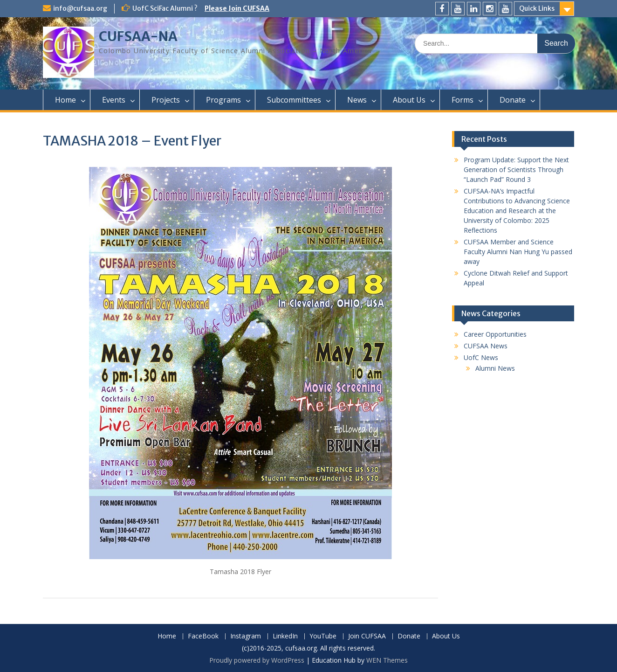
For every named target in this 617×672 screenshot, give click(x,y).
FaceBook (203, 636)
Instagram (246, 636)
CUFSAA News (486, 346)
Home (65, 100)
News (357, 100)
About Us (409, 100)
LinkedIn (285, 636)
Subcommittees (294, 100)
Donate (513, 100)
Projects (166, 100)
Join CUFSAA (367, 636)
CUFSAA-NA (138, 36)
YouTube (323, 636)
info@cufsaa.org (80, 8)
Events (114, 100)
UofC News (481, 357)
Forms (463, 100)
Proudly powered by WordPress (257, 660)
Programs (223, 100)
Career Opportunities (495, 334)
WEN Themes (387, 660)
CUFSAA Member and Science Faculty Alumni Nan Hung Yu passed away (518, 252)
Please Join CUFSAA (237, 8)
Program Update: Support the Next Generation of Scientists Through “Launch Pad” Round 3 (516, 170)
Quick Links (537, 8)
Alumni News (495, 368)
